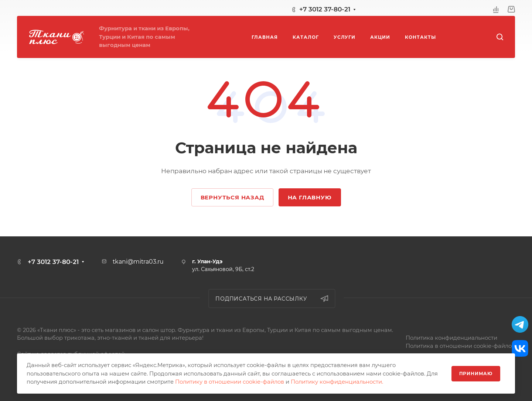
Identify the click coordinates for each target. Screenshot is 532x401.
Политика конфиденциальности (451, 338)
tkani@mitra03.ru (138, 262)
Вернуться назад (232, 197)
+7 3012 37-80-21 (325, 9)
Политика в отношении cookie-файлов (460, 346)
